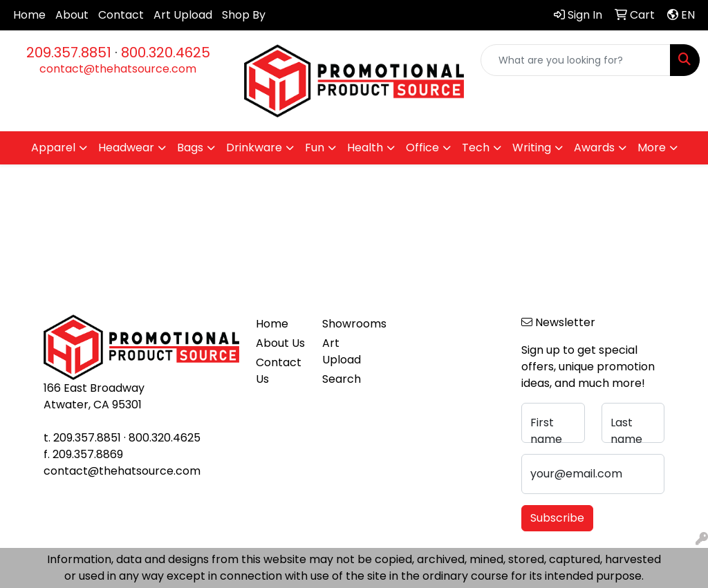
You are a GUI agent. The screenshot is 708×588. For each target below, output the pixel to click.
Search (342, 379)
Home (29, 15)
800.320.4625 (166, 53)
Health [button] (365, 148)
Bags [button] (190, 148)
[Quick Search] (576, 60)
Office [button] (422, 148)
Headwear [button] (126, 148)
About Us (280, 343)
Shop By (244, 15)
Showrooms (347, 324)
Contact (121, 15)
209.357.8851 (69, 53)
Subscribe (557, 518)
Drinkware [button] (254, 148)
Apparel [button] (53, 148)
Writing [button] (532, 148)
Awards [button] (594, 148)
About (72, 15)
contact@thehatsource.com (118, 69)
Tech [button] (476, 148)
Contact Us (279, 371)
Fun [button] (315, 148)
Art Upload (183, 15)
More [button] (652, 148)
